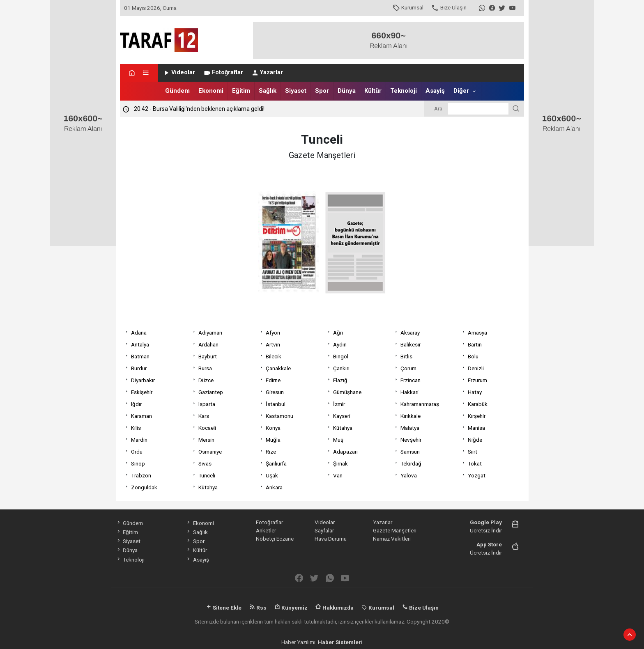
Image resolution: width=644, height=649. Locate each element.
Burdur (139, 368)
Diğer (461, 91)
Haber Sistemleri (340, 642)
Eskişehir (142, 392)
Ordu (137, 452)
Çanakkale (278, 368)
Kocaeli (207, 428)
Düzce (206, 380)
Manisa (476, 428)
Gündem (177, 91)
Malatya (410, 428)
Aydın (340, 344)
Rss (258, 608)
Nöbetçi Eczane (275, 539)
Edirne (273, 380)
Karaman (141, 416)
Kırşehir (477, 416)
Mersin (206, 440)
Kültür (373, 91)
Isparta (207, 404)
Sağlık (268, 91)
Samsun (410, 452)
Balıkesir (411, 344)
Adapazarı (345, 452)
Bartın (475, 344)
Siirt (473, 452)
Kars (204, 416)
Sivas (205, 463)
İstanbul (276, 404)
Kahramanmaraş (420, 404)
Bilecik (274, 356)
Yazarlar (267, 72)
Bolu (473, 356)
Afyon (273, 333)
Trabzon (141, 475)
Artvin (273, 344)
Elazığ (340, 380)
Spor (322, 91)
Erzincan (411, 380)
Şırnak (340, 463)
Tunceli (207, 475)
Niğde (475, 440)
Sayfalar (324, 530)
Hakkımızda (335, 608)
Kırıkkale (411, 416)
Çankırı (341, 368)
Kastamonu (279, 416)
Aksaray (410, 333)
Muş (338, 440)
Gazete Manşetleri (395, 530)
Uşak (272, 475)
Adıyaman (210, 333)
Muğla (273, 440)
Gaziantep (211, 392)
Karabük (478, 404)
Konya (273, 428)
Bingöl (341, 356)
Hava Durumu (331, 539)
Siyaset (296, 91)
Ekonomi (211, 91)
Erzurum (477, 380)
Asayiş (435, 91)
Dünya (347, 91)
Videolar (179, 72)
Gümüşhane (347, 392)
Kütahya (343, 428)
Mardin (139, 440)
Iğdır (136, 404)
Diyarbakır (143, 380)
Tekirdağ (411, 463)
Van (338, 475)
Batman (140, 356)
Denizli (476, 368)
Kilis (136, 428)
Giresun (275, 392)
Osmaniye (210, 452)
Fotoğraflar (223, 72)
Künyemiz (291, 608)
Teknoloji (404, 91)
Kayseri (342, 416)
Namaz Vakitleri (392, 539)
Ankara (274, 487)
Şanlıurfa (276, 463)
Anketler (266, 530)
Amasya (477, 333)
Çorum (408, 368)
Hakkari (409, 392)
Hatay (475, 392)
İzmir (339, 404)
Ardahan (208, 344)
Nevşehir (411, 440)
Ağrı (338, 333)
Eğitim (241, 91)
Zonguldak (144, 487)
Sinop (138, 463)
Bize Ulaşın (449, 7)
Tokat (475, 463)
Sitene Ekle (224, 608)
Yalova (409, 475)
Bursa (205, 368)
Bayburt (208, 356)
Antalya (140, 344)
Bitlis (406, 356)
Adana (139, 333)
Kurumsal (408, 7)
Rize (271, 452)
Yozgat (477, 475)
